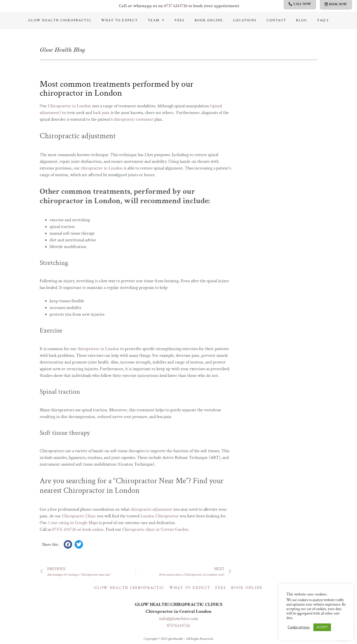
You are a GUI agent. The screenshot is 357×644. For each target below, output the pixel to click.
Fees (179, 20)
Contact (276, 20)
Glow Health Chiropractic (60, 20)
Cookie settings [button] (299, 627)
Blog (302, 20)
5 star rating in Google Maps (73, 523)
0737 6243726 (176, 6)
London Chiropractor (160, 516)
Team (156, 20)
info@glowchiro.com (179, 619)
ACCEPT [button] (322, 627)
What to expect (119, 20)
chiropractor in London (102, 168)
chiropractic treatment (134, 119)
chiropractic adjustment (151, 509)
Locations (245, 20)
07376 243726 (64, 529)
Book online (209, 20)
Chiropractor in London (69, 106)
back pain (101, 113)
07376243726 (178, 626)
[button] (68, 544)
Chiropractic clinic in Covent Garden (155, 529)
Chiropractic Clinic (79, 516)
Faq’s (323, 20)
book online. (93, 529)
